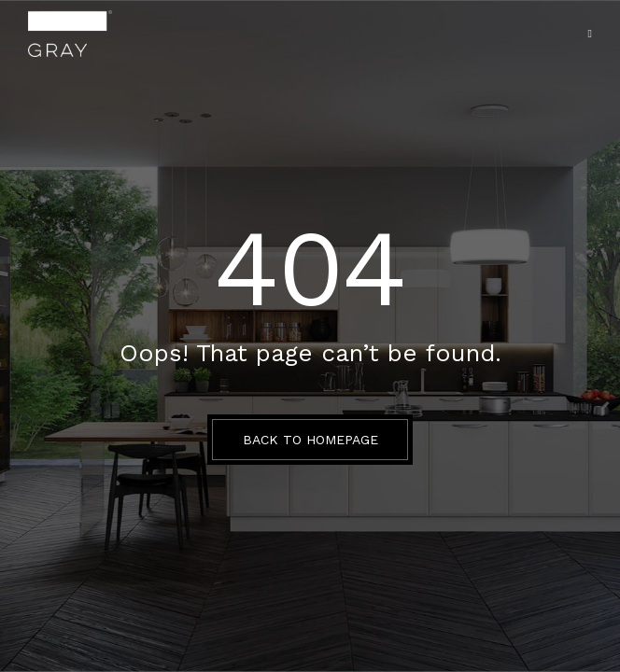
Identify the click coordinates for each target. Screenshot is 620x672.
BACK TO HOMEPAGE (310, 440)
